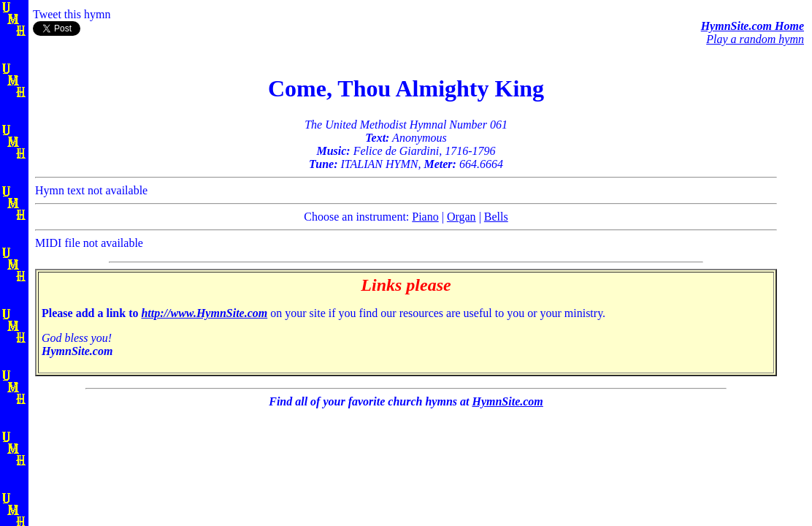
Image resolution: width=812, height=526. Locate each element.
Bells (496, 217)
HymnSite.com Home (752, 26)
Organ (461, 217)
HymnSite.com (507, 401)
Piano (425, 217)
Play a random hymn (755, 39)
